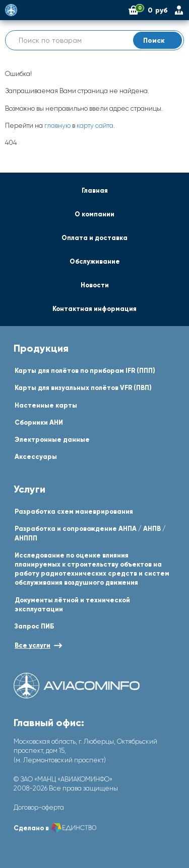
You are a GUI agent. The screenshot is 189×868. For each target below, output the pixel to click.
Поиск (160, 40)
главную (57, 126)
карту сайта (95, 126)
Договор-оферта (39, 807)
